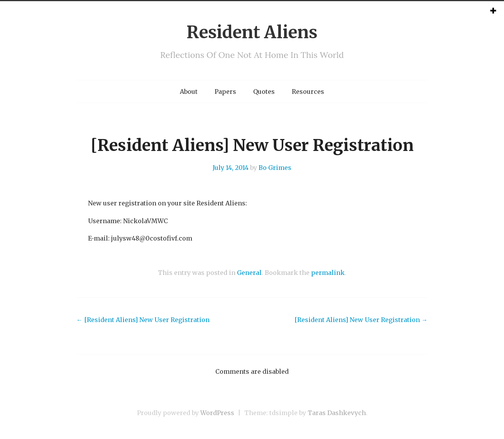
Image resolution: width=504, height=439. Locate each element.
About (189, 92)
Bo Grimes (275, 168)
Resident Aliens (252, 32)
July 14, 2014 (231, 168)
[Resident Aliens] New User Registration (143, 320)
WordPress (217, 413)
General (249, 273)
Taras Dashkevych (337, 413)
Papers (225, 92)
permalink (328, 273)
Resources (308, 92)
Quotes (264, 92)
